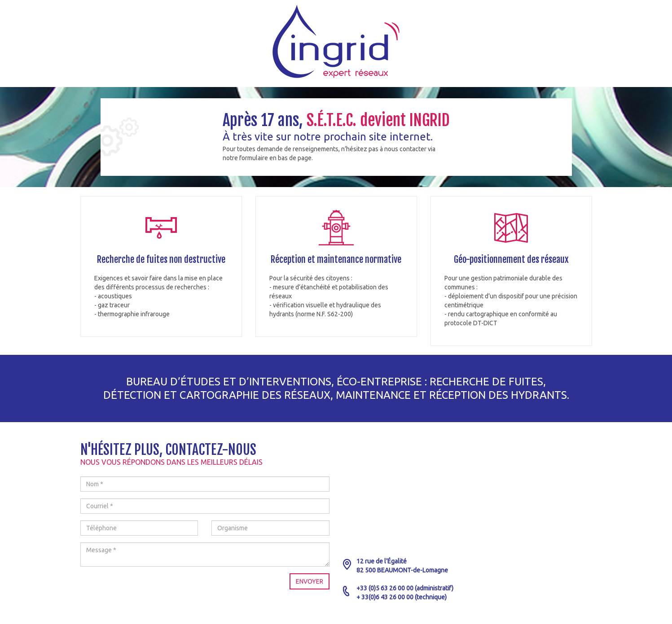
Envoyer (310, 581)
